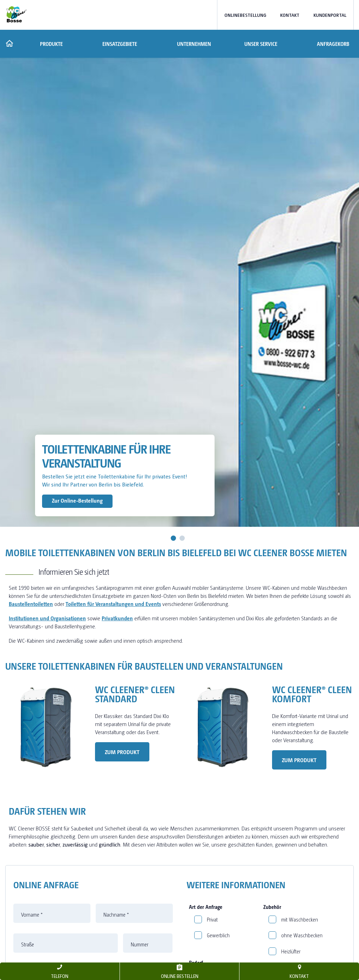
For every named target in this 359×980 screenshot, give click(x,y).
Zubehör (272, 907)
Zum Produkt (122, 752)
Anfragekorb (333, 44)
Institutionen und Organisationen (47, 618)
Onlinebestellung (245, 15)
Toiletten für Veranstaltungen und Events (113, 604)
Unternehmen (194, 44)
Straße (28, 944)
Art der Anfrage (206, 907)
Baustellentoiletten (31, 604)
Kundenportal (330, 15)
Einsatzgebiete (120, 44)
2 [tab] (182, 538)
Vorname (32, 915)
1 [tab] (173, 538)
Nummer (140, 944)
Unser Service (260, 44)
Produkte (51, 44)
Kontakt (290, 15)
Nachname (116, 915)
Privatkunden (117, 618)
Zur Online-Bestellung (77, 500)
